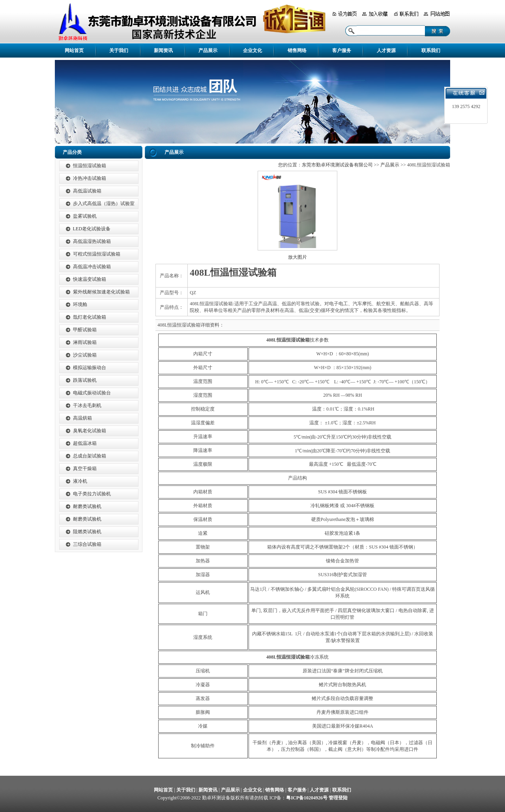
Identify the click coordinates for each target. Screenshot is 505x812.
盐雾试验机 (85, 216)
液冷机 (80, 481)
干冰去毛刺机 (87, 405)
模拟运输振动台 (90, 368)
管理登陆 (338, 798)
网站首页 (74, 50)
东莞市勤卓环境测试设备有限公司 (337, 165)
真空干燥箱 (85, 469)
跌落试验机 (85, 380)
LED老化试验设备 (92, 229)
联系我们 (431, 50)
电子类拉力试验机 (92, 494)
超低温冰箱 (85, 443)
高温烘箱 (82, 418)
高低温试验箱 (87, 191)
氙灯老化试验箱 (90, 317)
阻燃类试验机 (87, 532)
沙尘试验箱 (85, 355)
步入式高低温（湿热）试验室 (104, 203)
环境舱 (80, 304)
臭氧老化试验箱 (90, 431)
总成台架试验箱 (90, 456)
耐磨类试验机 (87, 506)
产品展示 (208, 50)
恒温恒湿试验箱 (90, 166)
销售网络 (297, 50)
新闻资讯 (163, 50)
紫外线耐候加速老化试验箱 (101, 292)
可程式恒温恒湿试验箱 (97, 254)
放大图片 (297, 257)
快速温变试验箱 (90, 279)
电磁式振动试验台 (92, 393)
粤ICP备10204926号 (307, 798)
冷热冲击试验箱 (90, 178)
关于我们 (119, 50)
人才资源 (386, 50)
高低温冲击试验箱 (92, 267)
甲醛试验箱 (85, 330)
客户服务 (342, 50)
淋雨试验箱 (85, 342)
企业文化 (252, 50)
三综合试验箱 (87, 544)
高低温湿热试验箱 (92, 241)
